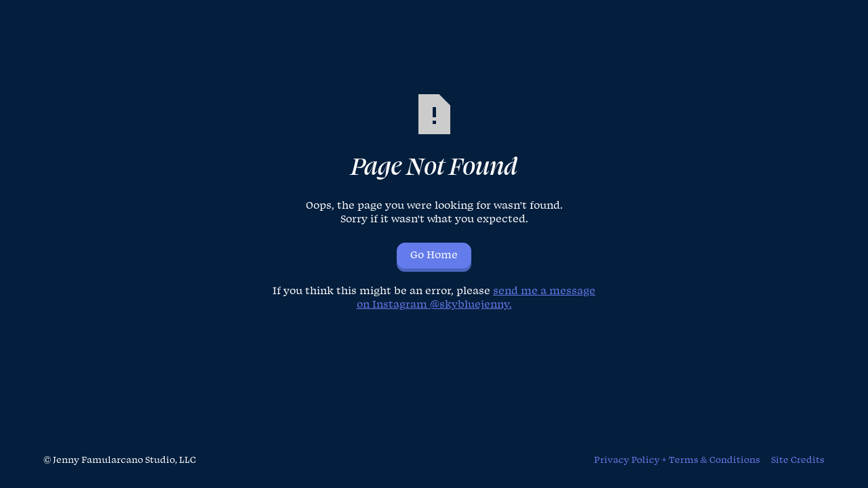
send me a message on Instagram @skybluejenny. (476, 298)
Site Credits (798, 460)
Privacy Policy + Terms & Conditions (677, 460)
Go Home (434, 255)
